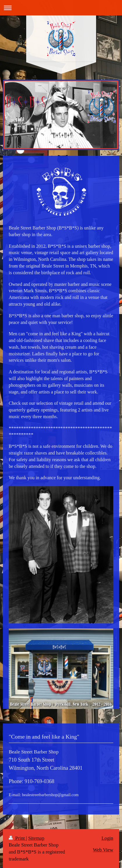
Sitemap (36, 838)
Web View (103, 850)
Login (107, 838)
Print (17, 838)
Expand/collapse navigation (61, 8)
